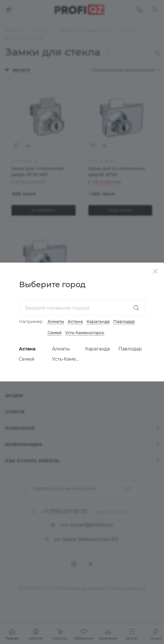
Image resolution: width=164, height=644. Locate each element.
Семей (55, 333)
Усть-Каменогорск (85, 333)
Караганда (98, 321)
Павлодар (124, 321)
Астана (75, 321)
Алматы (56, 321)
